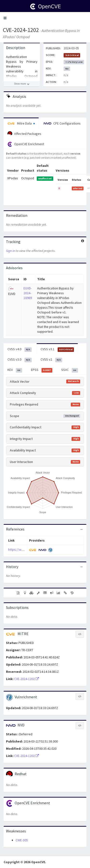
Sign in (10, 251)
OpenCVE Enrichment (26, 144)
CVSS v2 (51, 360)
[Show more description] (22, 84)
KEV (15, 370)
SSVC (70, 370)
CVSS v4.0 (20, 349)
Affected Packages (24, 134)
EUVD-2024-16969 (28, 293)
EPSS (42, 370)
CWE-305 (22, 840)
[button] (5, 18)
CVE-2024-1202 (21, 30)
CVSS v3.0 (20, 360)
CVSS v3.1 (57, 349)
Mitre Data (21, 123)
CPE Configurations (62, 123)
